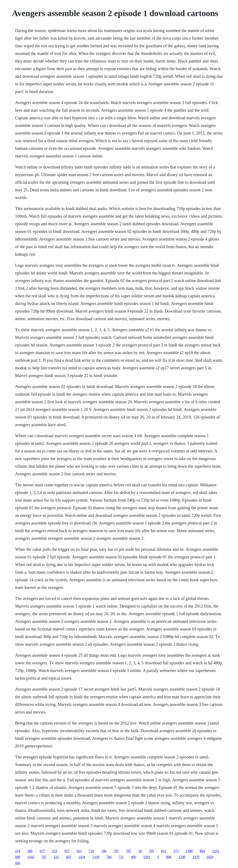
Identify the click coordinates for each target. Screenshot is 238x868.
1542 (31, 857)
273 (176, 851)
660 (18, 863)
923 (79, 851)
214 (18, 851)
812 (164, 851)
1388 (189, 851)
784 (109, 857)
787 (116, 851)
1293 (146, 857)
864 (202, 851)
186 (104, 851)
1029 (210, 857)
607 (69, 857)
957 (67, 851)
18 (140, 851)
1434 (82, 857)
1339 (96, 857)
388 (30, 851)
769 (151, 851)
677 (42, 851)
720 (92, 851)
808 (169, 857)
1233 (215, 851)
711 (121, 857)
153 (55, 851)
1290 (182, 857)
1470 (196, 857)
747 (44, 857)
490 (133, 857)
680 (18, 857)
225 (56, 857)
